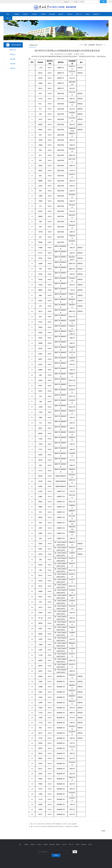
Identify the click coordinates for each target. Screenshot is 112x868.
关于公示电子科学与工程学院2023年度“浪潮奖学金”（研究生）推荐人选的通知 (55, 824)
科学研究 (34, 14)
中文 (76, 2)
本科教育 (43, 14)
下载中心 (8, 18)
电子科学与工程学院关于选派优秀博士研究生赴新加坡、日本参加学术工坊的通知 (56, 827)
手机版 (56, 855)
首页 (8, 14)
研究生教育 (52, 14)
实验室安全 (96, 14)
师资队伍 (26, 14)
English (66, 2)
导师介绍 (13, 68)
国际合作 (61, 14)
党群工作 (70, 14)
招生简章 (13, 59)
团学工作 (79, 14)
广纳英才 (87, 14)
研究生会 (13, 55)
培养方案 (13, 64)
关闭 (103, 831)
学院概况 (17, 14)
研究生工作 (13, 50)
